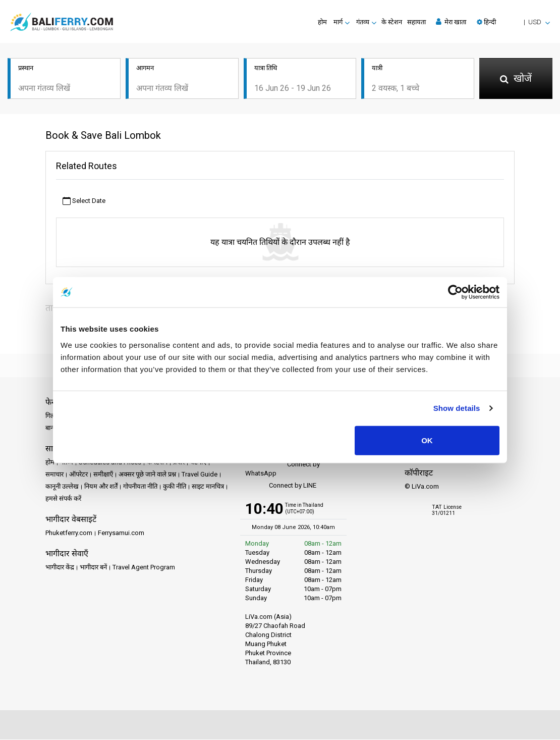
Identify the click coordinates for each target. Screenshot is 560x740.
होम (322, 22)
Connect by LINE (281, 487)
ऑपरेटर (78, 475)
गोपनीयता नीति (140, 487)
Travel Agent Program (144, 568)
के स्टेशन (392, 22)
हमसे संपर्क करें (63, 499)
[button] (513, 22)
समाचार (54, 475)
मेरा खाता (451, 22)
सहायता (416, 22)
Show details (457, 408)
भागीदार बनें (93, 568)
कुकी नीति (175, 487)
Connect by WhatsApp (283, 470)
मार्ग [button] (338, 22)
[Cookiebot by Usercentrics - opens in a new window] (455, 292)
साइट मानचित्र (208, 487)
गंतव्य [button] (363, 22)
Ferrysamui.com (121, 534)
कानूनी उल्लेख (62, 487)
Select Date (84, 202)
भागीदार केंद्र (60, 568)
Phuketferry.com (69, 534)
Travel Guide (200, 475)
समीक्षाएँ (103, 475)
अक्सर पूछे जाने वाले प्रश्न (147, 475)
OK (427, 440)
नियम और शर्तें (101, 487)
